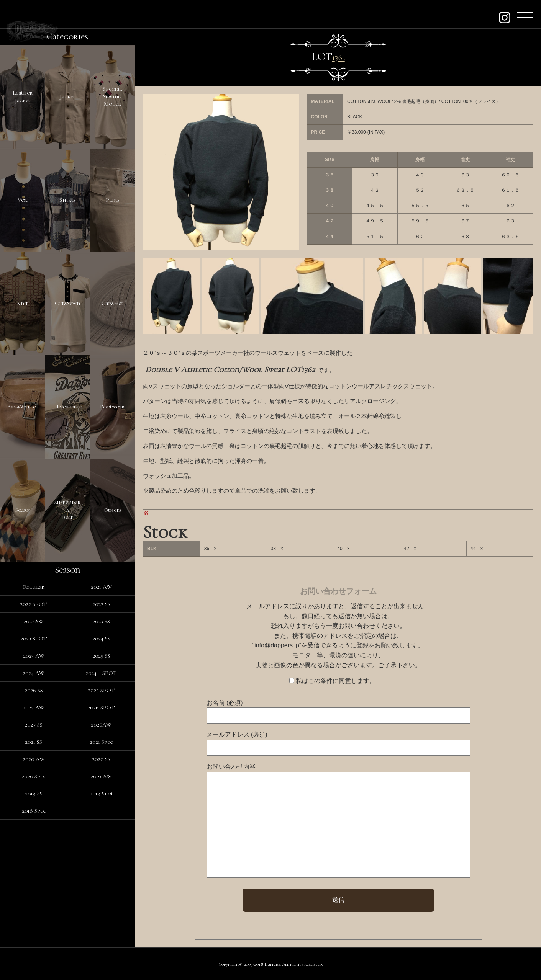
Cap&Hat (112, 303)
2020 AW (34, 759)
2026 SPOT (101, 707)
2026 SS (34, 690)
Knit (22, 303)
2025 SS (101, 656)
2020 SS (101, 759)
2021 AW (101, 587)
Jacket (67, 96)
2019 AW (101, 776)
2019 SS (34, 794)
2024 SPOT (101, 673)
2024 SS (101, 639)
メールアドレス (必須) (237, 734)
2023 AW (34, 656)
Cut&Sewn (67, 303)
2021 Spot (101, 742)
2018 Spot (34, 811)
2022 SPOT (34, 604)
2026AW (101, 725)
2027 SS (34, 725)
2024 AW (34, 673)
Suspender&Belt (67, 510)
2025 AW (34, 707)
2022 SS (101, 604)
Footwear (112, 407)
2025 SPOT (101, 690)
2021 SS (34, 742)
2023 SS (101, 621)
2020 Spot (34, 776)
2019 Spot (101, 794)
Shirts (67, 200)
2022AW (34, 621)
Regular (34, 587)
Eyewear (67, 407)
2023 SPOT (34, 639)
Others (112, 510)
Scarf (22, 510)
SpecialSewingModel (112, 96)
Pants (112, 200)
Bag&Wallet (22, 407)
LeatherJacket (23, 96)
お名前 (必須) (225, 703)
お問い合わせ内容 (231, 767)
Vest (23, 200)
